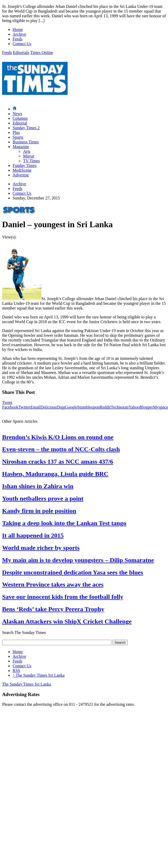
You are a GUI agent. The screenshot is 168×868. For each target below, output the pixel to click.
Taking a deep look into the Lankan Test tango (64, 523)
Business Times (26, 142)
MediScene (22, 170)
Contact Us (22, 44)
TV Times (31, 161)
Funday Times (25, 166)
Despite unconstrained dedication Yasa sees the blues (73, 572)
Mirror (29, 156)
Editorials (21, 53)
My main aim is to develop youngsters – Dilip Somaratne (78, 560)
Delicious (48, 407)
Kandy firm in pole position (39, 511)
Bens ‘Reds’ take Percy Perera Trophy (53, 609)
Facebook (10, 407)
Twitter (24, 407)
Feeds (17, 39)
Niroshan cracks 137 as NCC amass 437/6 (58, 462)
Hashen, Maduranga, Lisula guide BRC (55, 474)
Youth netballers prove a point (43, 498)
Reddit (105, 407)
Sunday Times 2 (26, 128)
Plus (16, 132)
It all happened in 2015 (33, 535)
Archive (19, 34)
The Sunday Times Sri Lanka (39, 675)
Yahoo (134, 407)
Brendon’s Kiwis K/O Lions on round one (58, 437)
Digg (61, 407)
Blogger (146, 407)
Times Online (42, 53)
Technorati (120, 407)
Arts (27, 151)
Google (71, 407)
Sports (18, 137)
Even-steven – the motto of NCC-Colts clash (61, 449)
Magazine (21, 147)
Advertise (21, 175)
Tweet (7, 402)
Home (18, 29)
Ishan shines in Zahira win (38, 486)
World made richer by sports (41, 548)
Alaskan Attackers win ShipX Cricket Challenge (67, 621)
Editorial (20, 123)
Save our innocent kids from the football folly (63, 597)
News (17, 114)
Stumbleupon (88, 407)
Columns (20, 118)
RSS (16, 671)
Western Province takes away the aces (53, 584)
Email (35, 407)
